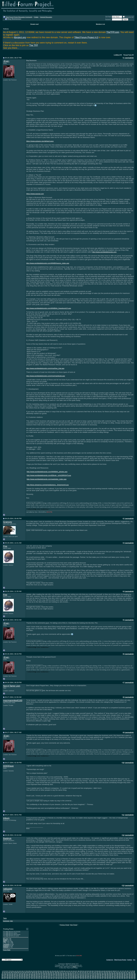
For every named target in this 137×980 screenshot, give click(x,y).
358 (130, 978)
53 (87, 971)
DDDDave (8, 766)
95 (27, 973)
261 (27, 977)
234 (95, 975)
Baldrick (7, 838)
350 (110, 978)
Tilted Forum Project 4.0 (86, 37)
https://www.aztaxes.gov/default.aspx (40, 141)
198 (7, 975)
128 (105, 973)
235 (98, 975)
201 (15, 975)
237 (103, 975)
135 (122, 973)
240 (110, 975)
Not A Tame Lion (12, 686)
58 (96, 971)
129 (107, 973)
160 (49, 974)
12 (16, 971)
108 (56, 973)
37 (59, 971)
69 (115, 971)
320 (37, 978)
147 (17, 974)
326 (51, 978)
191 (125, 974)
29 (45, 971)
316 (27, 978)
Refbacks (6, 947)
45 (73, 971)
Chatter (36, 17)
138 (129, 973)
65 (108, 971)
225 (73, 975)
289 (95, 977)
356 (125, 978)
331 (64, 978)
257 (17, 977)
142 (5, 974)
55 (91, 971)
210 (37, 975)
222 (66, 975)
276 (64, 977)
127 (102, 973)
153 (32, 974)
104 (46, 973)
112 (66, 973)
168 (69, 974)
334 (71, 978)
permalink (129, 58)
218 (56, 975)
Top (134, 960)
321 (39, 978)
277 (66, 977)
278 (69, 977)
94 (25, 973)
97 (31, 973)
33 (52, 971)
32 (50, 971)
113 (68, 973)
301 (125, 977)
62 (103, 971)
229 (83, 975)
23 (35, 971)
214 (46, 975)
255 (12, 977)
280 (73, 977)
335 (73, 978)
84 (8, 973)
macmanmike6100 (13, 701)
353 (117, 978)
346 (100, 978)
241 (112, 975)
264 (34, 977)
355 (122, 978)
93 (24, 973)
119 (83, 973)
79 (133, 971)
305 (134, 977)
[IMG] (5, 942)
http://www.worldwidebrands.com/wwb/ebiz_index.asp (47, 479)
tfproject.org (20, 37)
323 (44, 978)
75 (126, 971)
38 (61, 971)
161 (51, 974)
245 (122, 975)
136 (124, 973)
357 (127, 978)
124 (95, 973)
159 (46, 974)
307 (5, 978)
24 (37, 971)
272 (54, 977)
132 (114, 973)
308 (7, 978)
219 (59, 975)
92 (22, 973)
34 (54, 971)
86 (11, 973)
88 (15, 973)
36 (58, 971)
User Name (108, 17)
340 (86, 978)
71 (119, 971)
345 (98, 978)
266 (39, 977)
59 (98, 971)
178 (93, 974)
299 (120, 977)
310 (12, 978)
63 (105, 971)
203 (20, 975)
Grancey (8, 522)
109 (58, 973)
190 (122, 974)
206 (27, 975)
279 (71, 977)
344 (95, 978)
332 (66, 978)
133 (117, 973)
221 (64, 975)
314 (22, 978)
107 (53, 973)
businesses (6, 921)
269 (46, 977)
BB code (6, 939)
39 (63, 971)
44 (71, 971)
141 (3, 974)
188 (117, 974)
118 (80, 973)
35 (56, 971)
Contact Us (110, 960)
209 (34, 975)
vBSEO (74, 967)
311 (15, 978)
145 (12, 974)
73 (122, 971)
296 (112, 977)
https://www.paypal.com (35, 194)
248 (130, 975)
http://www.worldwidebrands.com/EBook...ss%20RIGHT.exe (49, 475)
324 (46, 978)
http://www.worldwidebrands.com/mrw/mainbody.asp (46, 376)
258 (20, 977)
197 (5, 975)
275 (61, 977)
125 (97, 973)
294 (108, 977)
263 (32, 977)
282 (78, 977)
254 (10, 977)
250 (134, 975)
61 (101, 971)
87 (13, 973)
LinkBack (117, 55)
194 (132, 974)
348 (105, 978)
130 (109, 973)
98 (32, 973)
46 (75, 971)
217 (54, 975)
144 (10, 974)
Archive (130, 960)
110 (61, 973)
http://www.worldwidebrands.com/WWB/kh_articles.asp (47, 472)
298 (117, 977)
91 (20, 973)
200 (12, 975)
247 (127, 975)
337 (78, 978)
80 (134, 971)
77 (129, 971)
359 (132, 978)
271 (51, 977)
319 (34, 978)
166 (64, 974)
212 (42, 975)
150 (25, 974)
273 (56, 977)
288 (93, 977)
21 (31, 971)
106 (51, 973)
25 (38, 971)
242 (115, 975)
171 (76, 974)
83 (6, 973)
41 (66, 971)
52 (85, 971)
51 (84, 971)
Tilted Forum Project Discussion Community (19, 17)
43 (70, 971)
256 (15, 977)
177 (91, 974)
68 (113, 971)
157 (42, 974)
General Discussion (46, 17)
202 (17, 975)
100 (36, 973)
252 (5, 977)
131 (112, 973)
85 (10, 973)
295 (110, 977)
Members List (100, 24)
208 (32, 975)
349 (108, 978)
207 (29, 975)
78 (131, 971)
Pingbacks (6, 946)
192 (127, 974)
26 (40, 971)
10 (12, 971)
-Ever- (6, 61)
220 (61, 975)
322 (42, 978)
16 (23, 971)
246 (125, 975)
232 (91, 975)
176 (88, 974)
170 (73, 974)
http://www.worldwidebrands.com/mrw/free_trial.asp (45, 368)
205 (25, 975)
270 (49, 977)
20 (30, 971)
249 (132, 975)
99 (34, 973)
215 (49, 975)
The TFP (34, 45)
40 (64, 971)
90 (18, 973)
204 (22, 975)
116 (75, 973)
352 (115, 978)
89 (17, 973)
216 (51, 975)
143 (7, 974)
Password (108, 19)
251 (3, 977)
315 (25, 978)
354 (120, 978)
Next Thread (74, 925)
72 (120, 971)
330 (61, 978)
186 (112, 974)
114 (70, 973)
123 (92, 973)
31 (49, 971)
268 (44, 977)
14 (19, 971)
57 (94, 971)
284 (83, 977)
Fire (5, 546)
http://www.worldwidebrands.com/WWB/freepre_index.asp (48, 263)
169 (71, 974)
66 (110, 971)
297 (115, 977)
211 (39, 975)
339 (83, 978)
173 (81, 974)
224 (71, 975)
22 (33, 971)
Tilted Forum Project (120, 960)
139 (132, 973)
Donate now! (35, 24)
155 (37, 974)
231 (88, 975)
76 (127, 971)
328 (56, 978)
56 (92, 971)
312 (17, 978)
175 (86, 974)
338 (81, 978)
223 (69, 975)
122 (90, 973)
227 (78, 975)
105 (48, 973)
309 (10, 978)
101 (39, 973)
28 (44, 971)
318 (32, 978)
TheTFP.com (113, 32)
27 (42, 971)
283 (81, 977)
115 (73, 973)
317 (29, 978)
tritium (6, 818)
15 (21, 971)
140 (134, 973)
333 (69, 978)
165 (61, 974)
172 (78, 974)
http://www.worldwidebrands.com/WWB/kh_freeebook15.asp (49, 308)
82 (4, 973)
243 (117, 975)
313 (20, 978)
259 (22, 977)
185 (110, 974)
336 (76, 978)
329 (59, 978)
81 (3, 973)
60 (99, 971)
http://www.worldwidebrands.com (104, 252)
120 (85, 973)
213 (44, 975)
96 (29, 973)
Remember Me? (128, 17)
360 (134, 978)
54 (89, 971)
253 (7, 977)
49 (80, 971)
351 (112, 978)
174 (83, 974)
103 (44, 973)
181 (100, 974)
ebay (12, 921)
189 (120, 974)
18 (26, 971)
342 (91, 978)
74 (124, 971)
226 (76, 975)
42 (68, 971)
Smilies (5, 940)
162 (54, 974)
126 (100, 973)
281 (76, 977)
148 (20, 974)
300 (122, 977)
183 (105, 974)
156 (39, 974)
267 (42, 977)
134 (119, 973)
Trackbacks (6, 944)
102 (41, 973)
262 (29, 977)
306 (3, 978)
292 (103, 977)
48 (78, 971)
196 (3, 975)
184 (108, 974)
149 (22, 974)
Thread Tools (128, 55)
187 (115, 974)
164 (59, 974)
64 (106, 971)
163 (56, 974)
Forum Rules (7, 950)
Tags (5, 918)
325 (49, 978)
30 (47, 971)
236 (100, 975)
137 (127, 973)
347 (103, 978)
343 (93, 978)
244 (120, 975)
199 (10, 975)
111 (63, 973)
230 (86, 975)
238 (105, 975)
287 (91, 977)
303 (130, 977)
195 (134, 974)
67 (112, 971)
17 (24, 971)
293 (105, 977)
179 (95, 974)
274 (59, 977)
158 (44, 974)
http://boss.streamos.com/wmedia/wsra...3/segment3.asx (48, 485)
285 (86, 977)
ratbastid (8, 889)
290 (98, 977)
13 (17, 971)
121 (88, 973)
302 (127, 977)
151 (27, 974)
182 (103, 974)
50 (82, 971)
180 (98, 974)
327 (54, 978)
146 (15, 974)
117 (78, 973)
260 (25, 977)
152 (29, 974)
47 (77, 971)
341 (88, 978)
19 (28, 971)
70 (117, 971)
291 (100, 977)
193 (130, 974)
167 (66, 974)
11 (14, 971)
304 (132, 977)
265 (37, 977)
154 (34, 974)
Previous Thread (65, 925)
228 (81, 975)
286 (88, 977)
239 (108, 975)
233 (93, 975)
